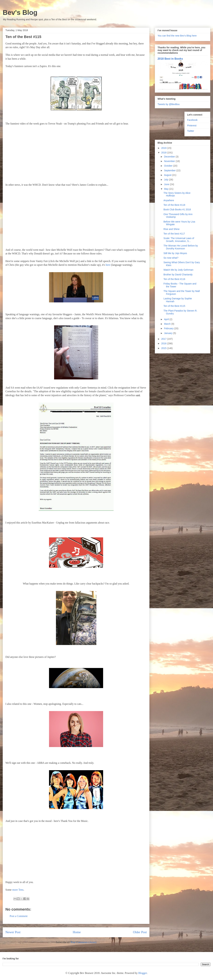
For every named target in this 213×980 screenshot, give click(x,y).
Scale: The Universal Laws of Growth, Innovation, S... (179, 240)
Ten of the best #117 (174, 234)
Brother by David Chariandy (178, 275)
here (108, 265)
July (166, 180)
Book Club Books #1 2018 (177, 209)
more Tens (18, 890)
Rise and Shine (171, 229)
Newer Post (13, 932)
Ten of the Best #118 (174, 205)
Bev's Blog (20, 13)
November (170, 161)
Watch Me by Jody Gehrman (178, 270)
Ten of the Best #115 (174, 306)
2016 (164, 343)
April (167, 319)
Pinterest (192, 126)
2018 (164, 153)
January (169, 333)
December (170, 157)
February (169, 328)
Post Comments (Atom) (84, 942)
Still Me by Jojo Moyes (175, 253)
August (168, 175)
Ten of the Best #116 (174, 279)
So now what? (171, 258)
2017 (164, 339)
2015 (164, 348)
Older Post (140, 932)
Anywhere (169, 200)
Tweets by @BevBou (169, 104)
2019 (164, 148)
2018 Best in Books (170, 59)
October (169, 166)
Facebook (192, 120)
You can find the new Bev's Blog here (177, 36)
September (170, 170)
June (167, 184)
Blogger (143, 973)
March (168, 324)
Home (77, 932)
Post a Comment (19, 916)
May (167, 189)
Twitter (191, 131)
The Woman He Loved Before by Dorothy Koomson (181, 247)
